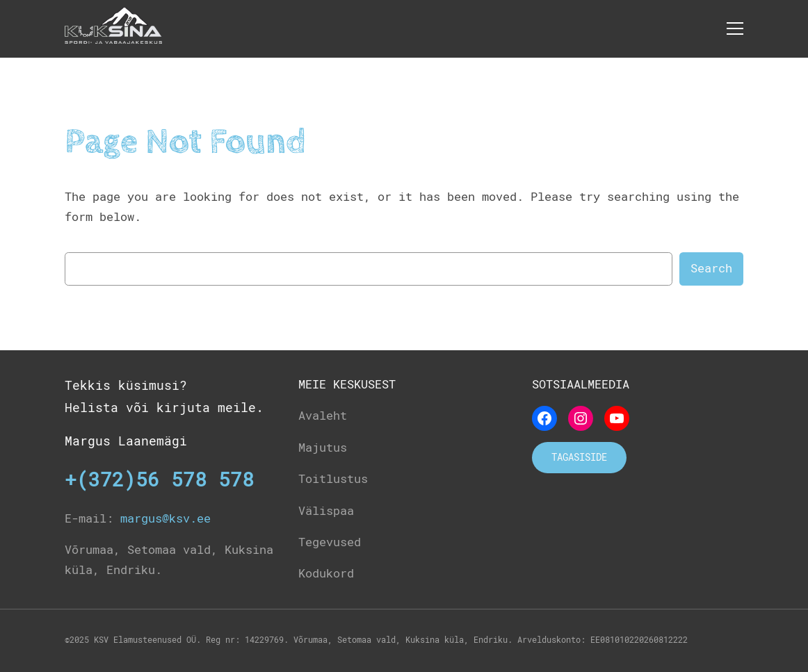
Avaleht (323, 416)
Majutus (323, 448)
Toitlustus (333, 479)
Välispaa (326, 511)
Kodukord (326, 573)
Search (711, 268)
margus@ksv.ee (165, 518)
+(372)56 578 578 (159, 480)
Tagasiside (579, 458)
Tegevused (330, 542)
